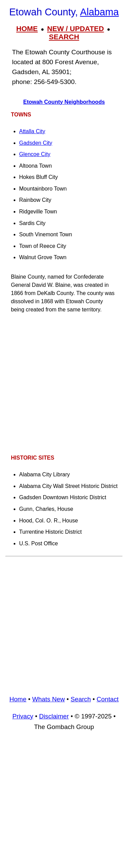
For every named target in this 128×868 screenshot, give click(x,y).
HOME (27, 29)
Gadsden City (36, 143)
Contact (108, 699)
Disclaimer (54, 716)
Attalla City (32, 131)
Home (18, 699)
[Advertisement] (64, 384)
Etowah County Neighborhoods (64, 102)
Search (81, 699)
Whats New (48, 699)
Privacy (23, 716)
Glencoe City (35, 154)
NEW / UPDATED (75, 29)
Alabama (99, 12)
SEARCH (64, 37)
